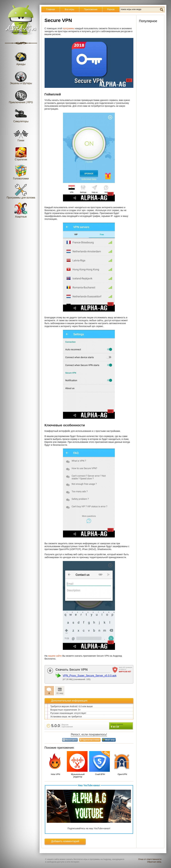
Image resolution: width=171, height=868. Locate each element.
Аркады (21, 58)
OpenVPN (122, 774)
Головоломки (21, 172)
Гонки (21, 134)
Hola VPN (55, 774)
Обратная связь (154, 862)
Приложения (91, 9)
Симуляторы (21, 115)
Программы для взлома (21, 191)
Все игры (70, 9)
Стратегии (21, 153)
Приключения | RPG (21, 96)
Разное (111, 9)
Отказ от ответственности (150, 859)
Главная (51, 9)
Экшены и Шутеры (21, 77)
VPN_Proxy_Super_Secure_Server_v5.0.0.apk (90, 676)
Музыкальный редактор (78, 775)
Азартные (21, 210)
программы (69, 28)
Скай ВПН (100, 774)
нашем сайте (55, 656)
